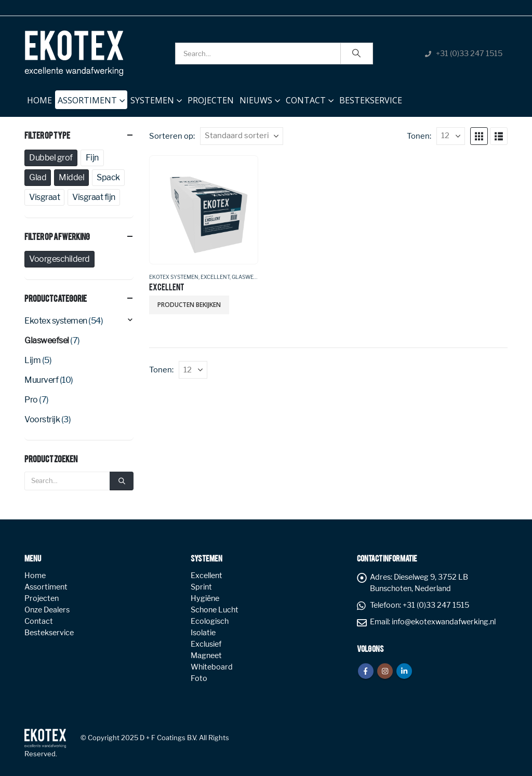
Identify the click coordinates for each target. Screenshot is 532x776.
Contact (306, 100)
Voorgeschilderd (59, 259)
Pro (31, 400)
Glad (38, 177)
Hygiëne (205, 598)
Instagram (385, 671)
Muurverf (41, 380)
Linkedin (404, 671)
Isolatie (203, 633)
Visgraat (44, 197)
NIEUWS (256, 100)
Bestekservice (371, 100)
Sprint (201, 587)
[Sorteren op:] (242, 136)
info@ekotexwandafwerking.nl (444, 622)
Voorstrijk (42, 419)
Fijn (92, 158)
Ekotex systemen (174, 277)
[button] (479, 136)
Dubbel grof (51, 158)
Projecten (211, 100)
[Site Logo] (74, 53)
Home (39, 98)
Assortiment (87, 100)
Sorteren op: (172, 136)
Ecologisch (210, 621)
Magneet (206, 655)
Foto (199, 678)
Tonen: (419, 136)
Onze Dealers (47, 610)
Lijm (32, 360)
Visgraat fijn (94, 197)
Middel (71, 177)
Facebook (366, 671)
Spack (108, 177)
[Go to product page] (203, 210)
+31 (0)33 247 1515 (469, 53)
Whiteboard (212, 667)
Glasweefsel (250, 277)
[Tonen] (451, 136)
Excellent (215, 277)
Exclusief (206, 644)
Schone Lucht (215, 610)
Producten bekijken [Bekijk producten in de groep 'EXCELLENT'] (189, 305)
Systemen (152, 100)
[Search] (357, 53)
